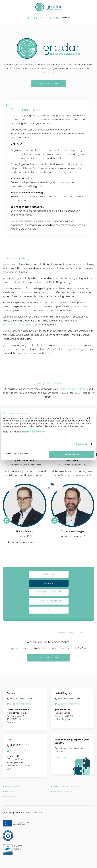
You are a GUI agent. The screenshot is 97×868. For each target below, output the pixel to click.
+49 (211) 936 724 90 (22, 699)
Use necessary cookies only (15, 453)
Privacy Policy (37, 432)
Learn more (62, 757)
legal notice (11, 797)
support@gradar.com (22, 704)
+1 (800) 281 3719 (20, 745)
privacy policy (12, 786)
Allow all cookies (71, 455)
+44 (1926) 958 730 (69, 699)
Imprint (25, 432)
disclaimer (10, 792)
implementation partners (17, 325)
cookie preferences (63, 792)
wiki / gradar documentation (68, 786)
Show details (82, 444)
